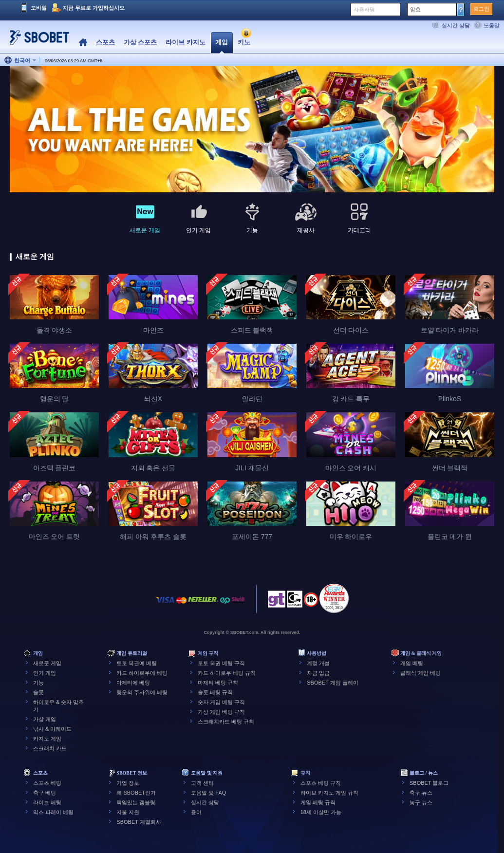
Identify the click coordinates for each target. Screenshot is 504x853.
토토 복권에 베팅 (137, 663)
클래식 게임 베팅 (420, 673)
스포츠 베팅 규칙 (321, 783)
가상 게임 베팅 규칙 (221, 712)
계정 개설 (318, 663)
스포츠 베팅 (47, 783)
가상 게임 (45, 719)
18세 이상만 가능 (321, 812)
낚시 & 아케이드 (52, 729)
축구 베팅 (45, 793)
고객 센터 (202, 783)
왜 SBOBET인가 (136, 793)
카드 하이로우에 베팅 (142, 673)
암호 (415, 9)
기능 (38, 683)
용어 (196, 812)
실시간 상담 (456, 25)
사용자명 (364, 9)
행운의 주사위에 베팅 (142, 692)
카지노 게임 (47, 739)
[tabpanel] (252, 130)
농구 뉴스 (421, 802)
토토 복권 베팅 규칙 (221, 663)
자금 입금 (318, 673)
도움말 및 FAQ (208, 793)
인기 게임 (45, 673)
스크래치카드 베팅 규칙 (226, 722)
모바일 (39, 8)
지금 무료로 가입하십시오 (94, 8)
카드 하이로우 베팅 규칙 (227, 673)
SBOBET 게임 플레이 (333, 683)
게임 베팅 (412, 663)
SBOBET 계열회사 (139, 822)
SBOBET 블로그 (429, 783)
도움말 (492, 25)
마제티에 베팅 (133, 683)
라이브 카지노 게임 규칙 (329, 793)
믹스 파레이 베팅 (53, 812)
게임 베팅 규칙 (318, 802)
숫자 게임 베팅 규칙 (221, 702)
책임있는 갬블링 (136, 802)
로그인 (481, 9)
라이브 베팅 (47, 802)
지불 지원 (128, 812)
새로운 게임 (47, 663)
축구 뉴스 (421, 793)
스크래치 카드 (50, 748)
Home (83, 43)
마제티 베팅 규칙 (218, 683)
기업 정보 (128, 783)
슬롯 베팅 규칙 (215, 692)
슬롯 (38, 692)
